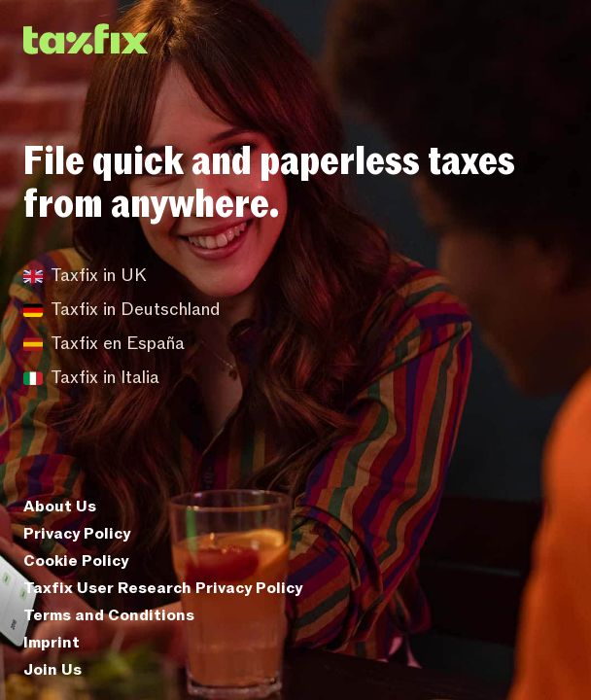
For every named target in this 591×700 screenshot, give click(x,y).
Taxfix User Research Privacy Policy (163, 588)
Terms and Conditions (109, 615)
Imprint (52, 643)
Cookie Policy (76, 561)
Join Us (52, 670)
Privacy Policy (77, 534)
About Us (60, 507)
